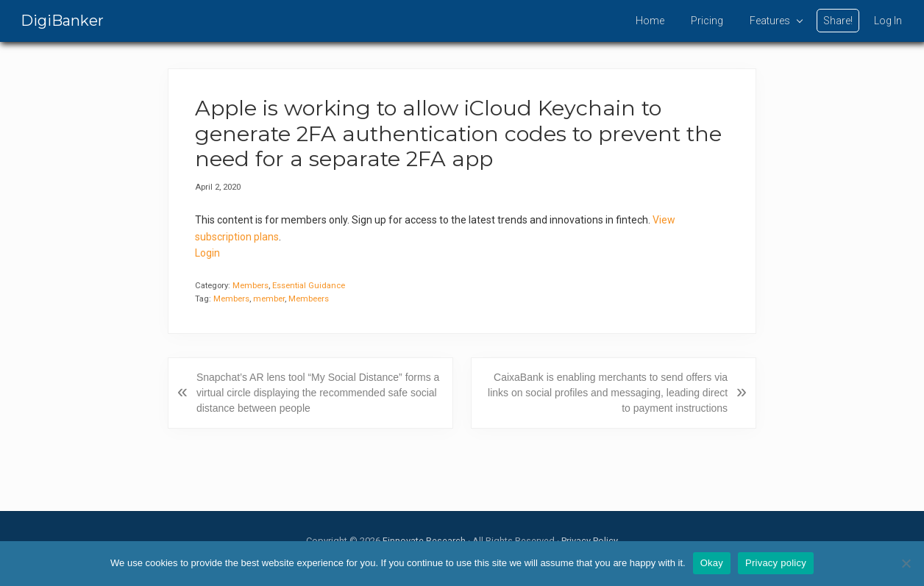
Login (207, 253)
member (269, 299)
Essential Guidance (309, 286)
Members (250, 286)
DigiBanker (62, 21)
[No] (906, 563)
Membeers (309, 299)
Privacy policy (776, 563)
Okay (712, 563)
